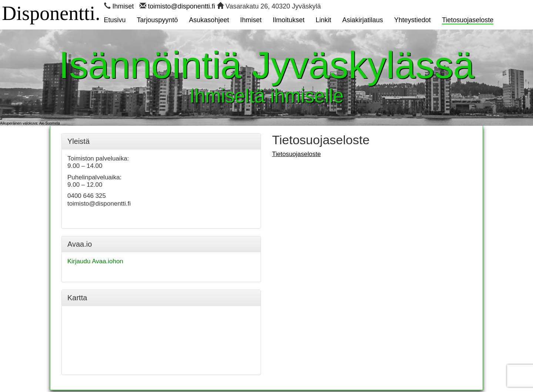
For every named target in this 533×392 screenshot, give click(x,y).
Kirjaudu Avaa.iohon (95, 261)
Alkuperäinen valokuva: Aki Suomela (30, 123)
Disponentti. (51, 11)
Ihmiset (123, 6)
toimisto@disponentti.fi (182, 6)
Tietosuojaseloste (296, 154)
